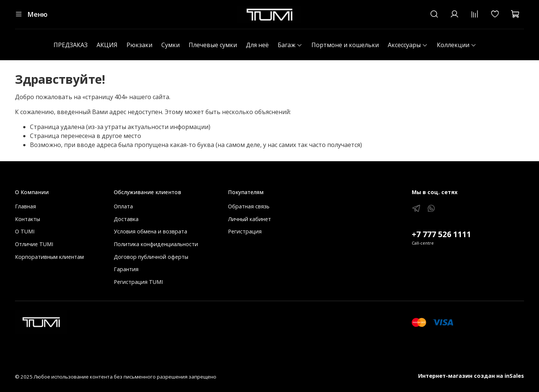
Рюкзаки (139, 45)
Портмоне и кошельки (345, 45)
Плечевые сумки (213, 45)
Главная (25, 206)
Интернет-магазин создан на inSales (471, 376)
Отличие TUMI (34, 244)
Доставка (126, 219)
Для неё (257, 45)
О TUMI (25, 231)
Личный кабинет (249, 219)
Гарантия (126, 269)
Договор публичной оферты (151, 257)
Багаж (290, 45)
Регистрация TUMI (138, 282)
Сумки (170, 45)
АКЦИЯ (107, 45)
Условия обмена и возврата (150, 231)
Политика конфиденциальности (156, 244)
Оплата (123, 206)
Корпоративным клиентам (49, 257)
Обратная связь (249, 206)
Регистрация (245, 231)
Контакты (28, 219)
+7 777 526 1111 (441, 234)
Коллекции (457, 45)
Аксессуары (408, 45)
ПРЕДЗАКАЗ (71, 45)
